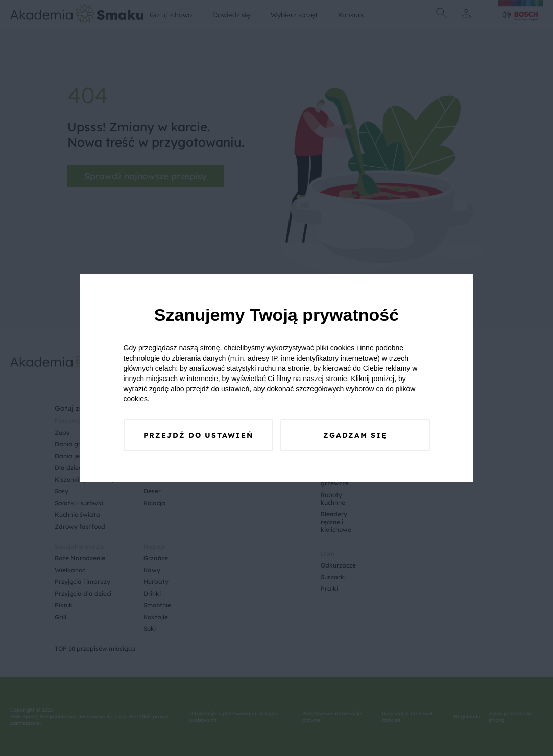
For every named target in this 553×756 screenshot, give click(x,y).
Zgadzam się (355, 435)
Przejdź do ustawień (198, 435)
